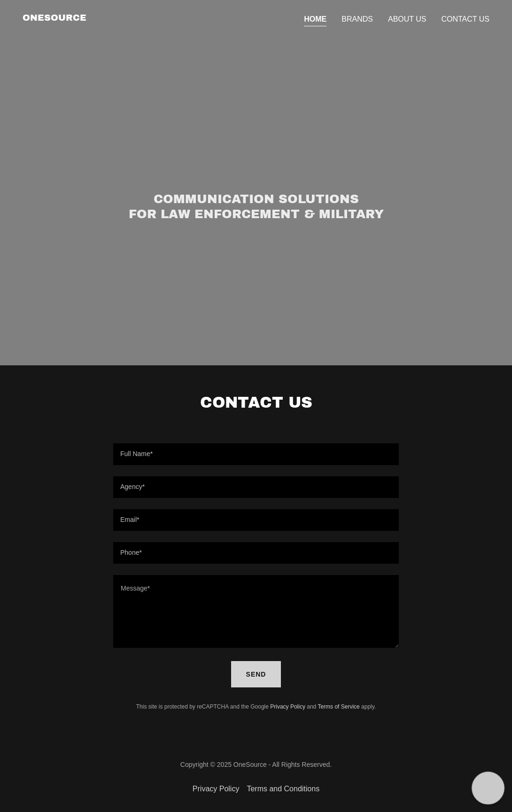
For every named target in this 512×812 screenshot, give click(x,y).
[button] (488, 788)
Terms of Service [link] (338, 707)
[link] (54, 18)
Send (256, 674)
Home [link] (315, 19)
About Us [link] (407, 19)
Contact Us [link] (465, 19)
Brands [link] (357, 19)
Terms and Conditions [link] (283, 789)
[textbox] (256, 454)
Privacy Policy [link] (288, 707)
